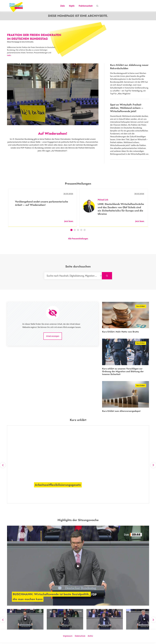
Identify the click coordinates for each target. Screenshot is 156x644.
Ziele (62, 6)
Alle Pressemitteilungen (78, 240)
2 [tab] (75, 232)
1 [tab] (71, 232)
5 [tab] (85, 232)
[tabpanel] (43, 209)
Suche (97, 7)
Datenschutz (80, 637)
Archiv (90, 637)
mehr (9, 57)
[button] (58, 497)
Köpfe (72, 6)
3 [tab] (78, 232)
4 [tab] (81, 232)
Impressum (68, 637)
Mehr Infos (36, 497)
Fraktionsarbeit (86, 6)
